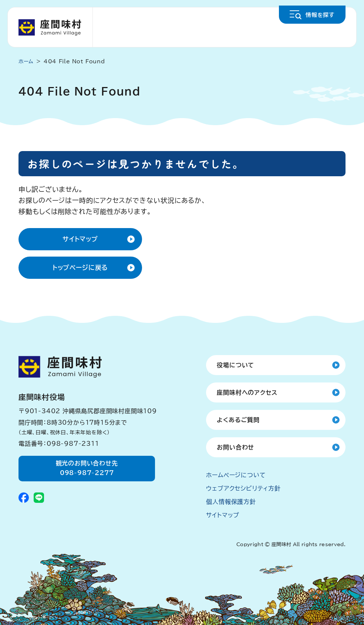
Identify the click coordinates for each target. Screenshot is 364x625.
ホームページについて (236, 475)
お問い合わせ (235, 447)
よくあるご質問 (238, 420)
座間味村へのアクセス (247, 392)
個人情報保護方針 (231, 502)
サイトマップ (80, 239)
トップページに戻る (80, 268)
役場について (235, 365)
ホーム (26, 61)
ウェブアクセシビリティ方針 (243, 488)
